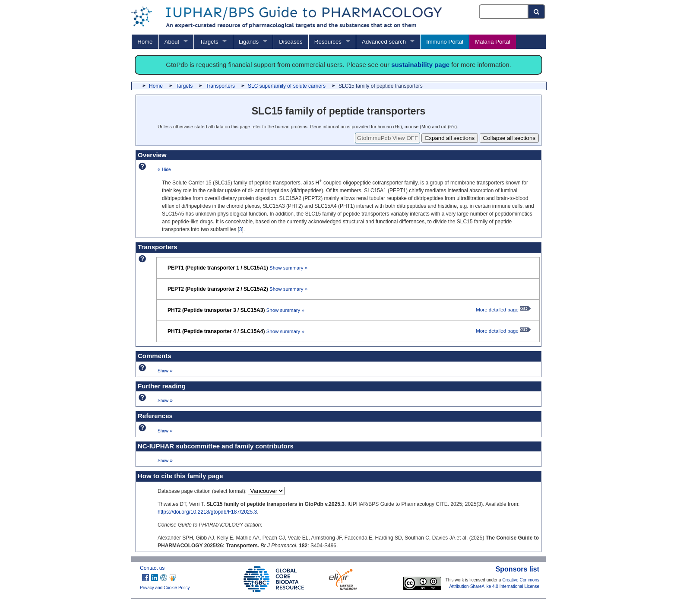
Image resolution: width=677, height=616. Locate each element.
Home (145, 42)
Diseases (291, 42)
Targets (209, 42)
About (172, 42)
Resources (328, 42)
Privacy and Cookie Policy (165, 588)
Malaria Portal (492, 42)
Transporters (220, 86)
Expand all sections (450, 138)
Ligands (249, 42)
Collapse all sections (509, 138)
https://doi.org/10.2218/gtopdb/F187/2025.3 (207, 512)
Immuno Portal (445, 42)
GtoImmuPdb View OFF (388, 138)
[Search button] (537, 12)
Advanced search (384, 42)
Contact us (152, 568)
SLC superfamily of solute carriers (287, 86)
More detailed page (503, 310)
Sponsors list (517, 569)
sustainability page (420, 65)
